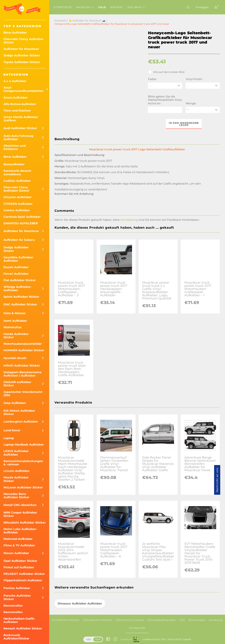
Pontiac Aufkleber (17, 588)
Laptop (9, 438)
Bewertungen (197, 620)
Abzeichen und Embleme (15, 147)
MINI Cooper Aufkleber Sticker (20, 514)
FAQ (182, 620)
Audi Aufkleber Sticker (20, 128)
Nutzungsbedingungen (162, 620)
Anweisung (216, 620)
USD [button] (89, 639)
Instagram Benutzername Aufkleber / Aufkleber (22, 374)
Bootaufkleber (14, 164)
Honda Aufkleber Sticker (16, 336)
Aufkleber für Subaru (19, 240)
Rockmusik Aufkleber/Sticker (16, 637)
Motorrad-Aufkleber (18, 539)
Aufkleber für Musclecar (21, 49)
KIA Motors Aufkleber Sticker (19, 412)
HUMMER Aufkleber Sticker (24, 350)
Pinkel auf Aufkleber (19, 567)
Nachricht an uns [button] (217, 480)
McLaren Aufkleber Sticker (23, 487)
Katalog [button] (85, 7)
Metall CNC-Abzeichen (20, 505)
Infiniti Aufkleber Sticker (22, 366)
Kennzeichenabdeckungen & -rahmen (23, 463)
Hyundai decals (15, 358)
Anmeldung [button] (129, 220)
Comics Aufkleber (17, 210)
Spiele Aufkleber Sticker (21, 297)
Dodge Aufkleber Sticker (22, 55)
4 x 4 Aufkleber (15, 81)
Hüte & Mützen (15, 313)
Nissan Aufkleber (16, 553)
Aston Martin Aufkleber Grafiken (21, 119)
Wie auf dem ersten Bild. (166, 72)
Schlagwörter (137, 628)
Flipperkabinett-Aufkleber (23, 580)
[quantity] (203, 110)
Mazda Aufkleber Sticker (16, 479)
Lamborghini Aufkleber (21, 422)
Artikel (117, 7)
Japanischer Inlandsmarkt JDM (23, 394)
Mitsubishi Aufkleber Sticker (25, 523)
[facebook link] (108, 640)
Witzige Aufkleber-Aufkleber (18, 289)
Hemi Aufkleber (15, 321)
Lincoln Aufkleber (17, 471)
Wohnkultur (13, 327)
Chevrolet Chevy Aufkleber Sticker (24, 41)
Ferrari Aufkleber (16, 274)
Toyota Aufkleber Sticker (22, 62)
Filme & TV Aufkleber (19, 545)
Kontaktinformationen (66, 620)
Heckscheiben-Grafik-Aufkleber (19, 620)
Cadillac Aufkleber (17, 181)
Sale (102, 7)
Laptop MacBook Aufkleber (24, 445)
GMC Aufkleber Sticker (20, 304)
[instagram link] (115, 640)
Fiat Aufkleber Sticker (20, 280)
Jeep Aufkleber (15, 403)
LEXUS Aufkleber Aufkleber (16, 453)
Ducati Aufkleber (16, 267)
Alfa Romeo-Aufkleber (20, 104)
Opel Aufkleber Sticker (20, 561)
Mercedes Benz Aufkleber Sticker (16, 496)
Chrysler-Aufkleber (18, 197)
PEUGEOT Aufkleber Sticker (24, 574)
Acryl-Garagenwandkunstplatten (23, 89)
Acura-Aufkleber (16, 98)
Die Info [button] (136, 7)
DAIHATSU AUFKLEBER (21, 223)
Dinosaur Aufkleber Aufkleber (80, 604)
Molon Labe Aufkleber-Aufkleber (20, 531)
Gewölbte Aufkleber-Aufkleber (19, 259)
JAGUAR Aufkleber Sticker (17, 384)
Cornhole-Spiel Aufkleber (22, 217)
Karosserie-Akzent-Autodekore (18, 172)
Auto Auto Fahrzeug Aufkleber (18, 138)
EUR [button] (98, 639)
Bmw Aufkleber (15, 33)
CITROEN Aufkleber (18, 204)
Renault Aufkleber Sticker (23, 628)
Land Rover (12, 430)
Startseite (63, 7)
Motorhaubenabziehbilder (23, 344)
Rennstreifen (13, 606)
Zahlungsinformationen (98, 620)
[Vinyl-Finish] (203, 86)
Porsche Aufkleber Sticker (17, 597)
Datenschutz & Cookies (130, 620)
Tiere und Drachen (17, 111)
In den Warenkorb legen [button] (184, 124)
